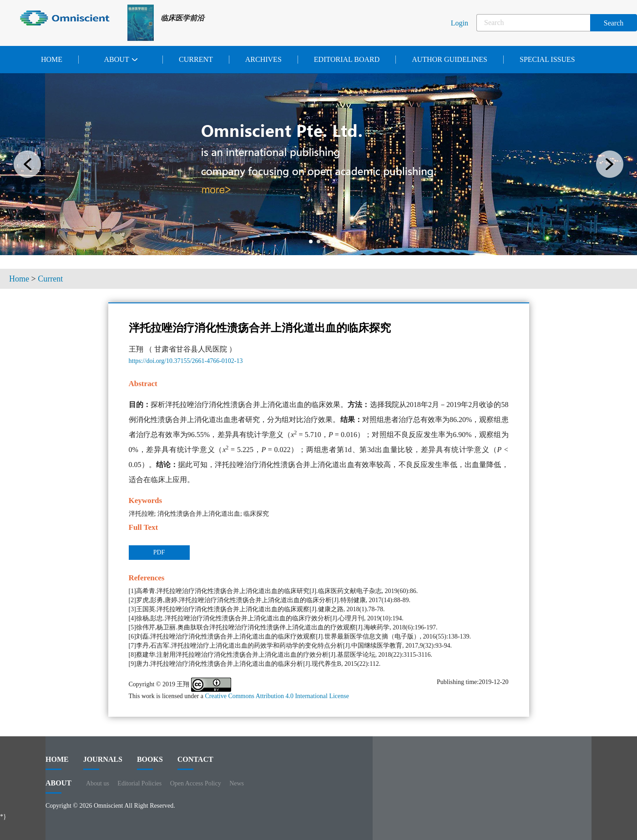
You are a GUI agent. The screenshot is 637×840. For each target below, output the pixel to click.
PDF (159, 552)
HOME (57, 763)
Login (460, 23)
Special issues (547, 59)
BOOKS (150, 763)
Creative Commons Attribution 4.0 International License (277, 696)
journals (103, 763)
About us (98, 783)
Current (196, 59)
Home (52, 59)
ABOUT (58, 786)
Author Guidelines (450, 59)
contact (195, 763)
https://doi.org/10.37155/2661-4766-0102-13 (186, 361)
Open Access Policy (196, 783)
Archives (263, 59)
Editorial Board (347, 59)
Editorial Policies (139, 783)
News (237, 783)
